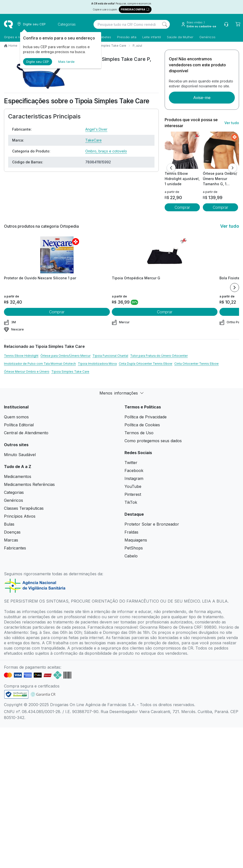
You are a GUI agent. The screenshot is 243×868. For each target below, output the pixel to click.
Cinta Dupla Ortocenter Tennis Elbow (146, 364)
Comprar (182, 207)
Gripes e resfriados (19, 37)
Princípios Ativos (20, 516)
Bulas (9, 524)
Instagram (134, 478)
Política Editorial (19, 425)
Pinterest (133, 494)
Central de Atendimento (26, 433)
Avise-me (202, 98)
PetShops (134, 548)
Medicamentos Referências (29, 484)
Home (13, 46)
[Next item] (235, 288)
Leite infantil (152, 37)
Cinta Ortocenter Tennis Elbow (197, 364)
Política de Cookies (142, 425)
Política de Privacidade (146, 417)
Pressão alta (127, 37)
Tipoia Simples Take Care (107, 46)
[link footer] (16, 694)
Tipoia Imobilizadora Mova (97, 364)
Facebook (134, 470)
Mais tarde (66, 62)
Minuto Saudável (20, 455)
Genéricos (207, 37)
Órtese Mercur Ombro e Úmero (27, 372)
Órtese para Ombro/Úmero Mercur (65, 356)
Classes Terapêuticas (24, 508)
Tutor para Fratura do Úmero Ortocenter (159, 356)
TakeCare (93, 140)
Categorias (14, 492)
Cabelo (131, 556)
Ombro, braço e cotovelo (106, 151)
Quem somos (16, 417)
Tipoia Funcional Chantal (110, 356)
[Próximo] (233, 168)
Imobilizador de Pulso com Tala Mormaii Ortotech (40, 364)
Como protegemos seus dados (153, 441)
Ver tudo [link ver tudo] (232, 123)
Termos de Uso (139, 433)
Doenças (12, 532)
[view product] (182, 150)
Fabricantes (15, 548)
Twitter (131, 463)
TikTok (131, 502)
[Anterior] (171, 168)
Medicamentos (18, 476)
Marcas (11, 540)
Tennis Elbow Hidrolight (21, 356)
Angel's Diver (96, 129)
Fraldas (131, 532)
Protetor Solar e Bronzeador (152, 524)
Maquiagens (136, 540)
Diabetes (104, 37)
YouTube (133, 486)
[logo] (8, 24)
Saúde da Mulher (180, 37)
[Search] (165, 24)
